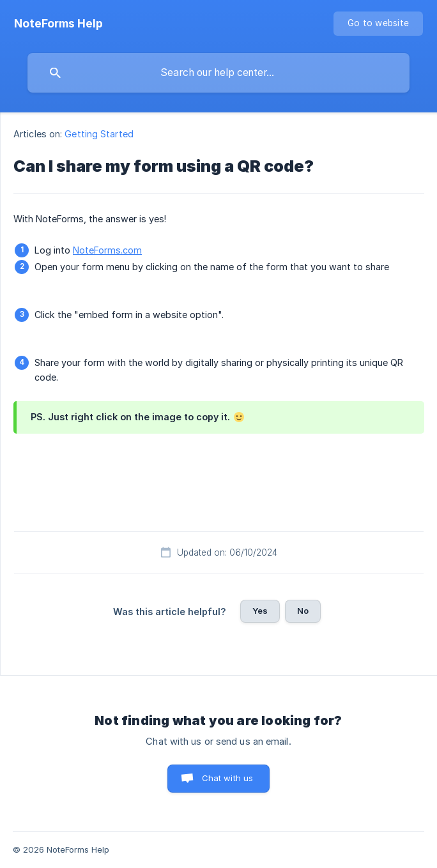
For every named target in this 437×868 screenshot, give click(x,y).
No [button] (303, 611)
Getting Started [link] (99, 134)
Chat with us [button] (228, 778)
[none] (58, 24)
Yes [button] (260, 611)
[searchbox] (218, 73)
